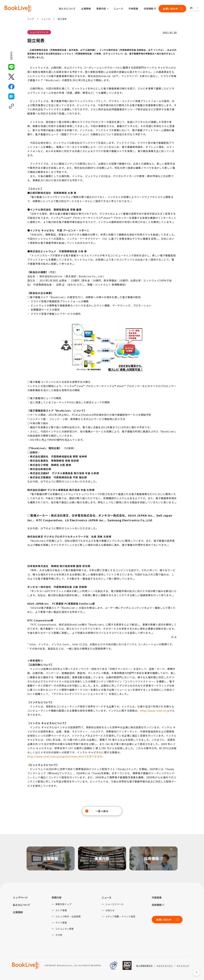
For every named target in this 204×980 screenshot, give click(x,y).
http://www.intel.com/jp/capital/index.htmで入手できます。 (66, 756)
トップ (31, 19)
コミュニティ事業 (64, 929)
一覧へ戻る (97, 811)
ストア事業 (61, 910)
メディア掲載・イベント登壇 (120, 916)
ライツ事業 (61, 923)
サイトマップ (183, 966)
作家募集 (133, 9)
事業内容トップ (63, 904)
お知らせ (110, 910)
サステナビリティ (165, 966)
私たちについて (67, 9)
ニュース (118, 9)
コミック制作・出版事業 (68, 916)
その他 (59, 935)
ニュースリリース (39, 32)
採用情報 (149, 9)
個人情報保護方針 (144, 966)
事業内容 (57, 897)
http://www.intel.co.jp (155, 711)
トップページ (20, 897)
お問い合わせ (173, 9)
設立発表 (62, 19)
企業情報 (86, 9)
